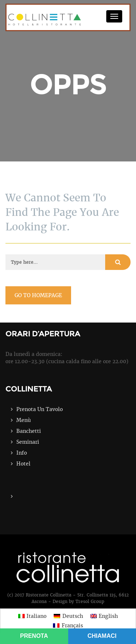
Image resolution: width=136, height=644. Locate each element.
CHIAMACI (102, 636)
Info (22, 453)
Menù (24, 420)
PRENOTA (34, 636)
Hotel (23, 464)
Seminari (28, 442)
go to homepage (38, 295)
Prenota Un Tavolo (40, 409)
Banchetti (29, 431)
